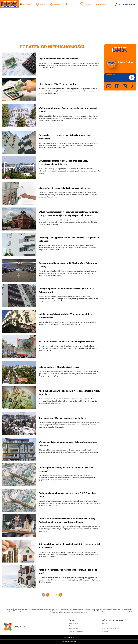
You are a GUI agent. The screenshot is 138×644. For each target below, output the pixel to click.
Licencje (104, 626)
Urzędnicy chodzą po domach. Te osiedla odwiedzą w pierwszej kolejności (69, 239)
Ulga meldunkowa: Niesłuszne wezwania (58, 59)
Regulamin (105, 623)
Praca (71, 626)
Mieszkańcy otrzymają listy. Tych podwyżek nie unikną (65, 188)
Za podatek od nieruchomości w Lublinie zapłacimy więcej (67, 341)
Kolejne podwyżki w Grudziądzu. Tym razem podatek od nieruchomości (66, 316)
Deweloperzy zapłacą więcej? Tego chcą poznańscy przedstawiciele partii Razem (63, 163)
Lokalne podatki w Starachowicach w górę (59, 367)
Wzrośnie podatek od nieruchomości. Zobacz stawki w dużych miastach (68, 444)
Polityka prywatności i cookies (110, 629)
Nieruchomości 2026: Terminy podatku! (58, 84)
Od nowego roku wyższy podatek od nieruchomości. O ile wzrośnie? (66, 469)
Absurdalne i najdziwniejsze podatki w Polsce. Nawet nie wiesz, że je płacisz (69, 393)
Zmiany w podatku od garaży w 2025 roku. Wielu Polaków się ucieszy (68, 265)
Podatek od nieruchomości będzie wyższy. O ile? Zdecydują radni (67, 495)
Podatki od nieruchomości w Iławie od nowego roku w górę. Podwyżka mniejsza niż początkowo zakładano (67, 520)
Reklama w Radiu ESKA (76, 631)
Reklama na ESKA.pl (75, 629)
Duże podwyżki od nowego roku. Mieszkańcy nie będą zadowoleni (65, 137)
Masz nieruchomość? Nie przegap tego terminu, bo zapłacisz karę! (68, 572)
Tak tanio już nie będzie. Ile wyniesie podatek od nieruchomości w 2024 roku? (69, 546)
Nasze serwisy (69, 637)
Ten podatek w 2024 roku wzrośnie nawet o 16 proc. (64, 418)
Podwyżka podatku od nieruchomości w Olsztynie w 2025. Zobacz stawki (67, 290)
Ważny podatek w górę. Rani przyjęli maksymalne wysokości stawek (68, 110)
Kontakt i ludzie (74, 623)
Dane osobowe (106, 631)
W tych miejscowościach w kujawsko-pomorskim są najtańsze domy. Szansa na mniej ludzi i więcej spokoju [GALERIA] (69, 214)
